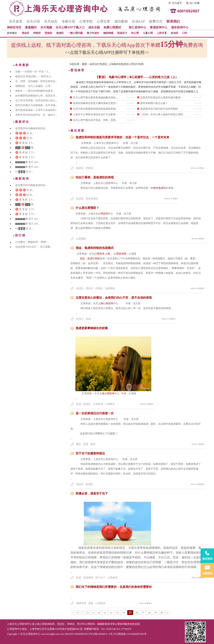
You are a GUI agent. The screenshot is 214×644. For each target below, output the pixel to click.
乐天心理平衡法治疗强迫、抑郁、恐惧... (95, 120)
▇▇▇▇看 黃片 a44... (27, 162)
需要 (91, 603)
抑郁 (97, 259)
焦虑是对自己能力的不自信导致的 (159, 109)
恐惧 (86, 444)
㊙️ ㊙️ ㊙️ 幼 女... (25, 133)
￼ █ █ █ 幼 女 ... (25, 172)
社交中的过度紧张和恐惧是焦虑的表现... (95, 109)
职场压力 (122, 33)
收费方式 (156, 21)
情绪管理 (81, 603)
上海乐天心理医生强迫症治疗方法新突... (95, 114)
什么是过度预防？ (87, 208)
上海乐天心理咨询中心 (19, 624)
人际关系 (162, 33)
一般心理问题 (75, 33)
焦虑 (90, 259)
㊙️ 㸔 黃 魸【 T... (25, 143)
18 (149, 613)
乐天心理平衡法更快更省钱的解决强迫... (95, 98)
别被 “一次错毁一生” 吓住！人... (33, 72)
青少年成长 (93, 33)
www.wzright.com (50, 634)
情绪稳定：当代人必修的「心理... (34, 86)
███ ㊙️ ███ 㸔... (25, 148)
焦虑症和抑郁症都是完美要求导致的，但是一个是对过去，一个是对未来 (122, 137)
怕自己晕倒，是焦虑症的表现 (95, 177)
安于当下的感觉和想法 (90, 453)
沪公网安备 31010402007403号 (130, 634)
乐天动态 (51, 21)
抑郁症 (37, 33)
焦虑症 (60, 33)
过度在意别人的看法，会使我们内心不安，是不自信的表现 (114, 298)
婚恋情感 (108, 33)
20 (162, 613)
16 (137, 613)
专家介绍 (68, 21)
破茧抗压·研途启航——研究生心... (34, 76)
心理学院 (86, 21)
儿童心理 (148, 33)
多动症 (175, 33)
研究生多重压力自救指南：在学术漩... (36, 105)
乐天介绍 (33, 21)
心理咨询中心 (14, 629)
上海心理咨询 (106, 303)
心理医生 (110, 404)
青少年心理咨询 (86, 624)
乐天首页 (16, 21)
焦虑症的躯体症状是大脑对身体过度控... (95, 103)
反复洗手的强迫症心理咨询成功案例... (161, 98)
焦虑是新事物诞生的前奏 (92, 328)
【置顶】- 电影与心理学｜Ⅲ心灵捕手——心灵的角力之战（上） (137, 77)
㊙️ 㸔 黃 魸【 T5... (25, 152)
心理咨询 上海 (104, 254)
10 (99, 613)
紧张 (79, 444)
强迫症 (25, 33)
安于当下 (100, 578)
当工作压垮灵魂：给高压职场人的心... (36, 100)
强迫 (82, 259)
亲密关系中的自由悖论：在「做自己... (36, 115)
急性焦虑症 (159, 188)
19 (155, 613)
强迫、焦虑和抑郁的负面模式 (95, 248)
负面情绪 (110, 288)
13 (117, 613)
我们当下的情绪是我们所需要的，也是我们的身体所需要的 (114, 587)
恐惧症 (48, 33)
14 (124, 613)
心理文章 (103, 21)
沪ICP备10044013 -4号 (101, 634)
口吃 (185, 33)
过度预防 (81, 239)
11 (105, 613)
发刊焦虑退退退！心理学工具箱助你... (36, 110)
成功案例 (121, 21)
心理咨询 (103, 214)
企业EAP (138, 21)
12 (111, 613)
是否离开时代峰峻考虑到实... (31, 128)
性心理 (135, 33)
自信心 (80, 319)
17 (143, 613)
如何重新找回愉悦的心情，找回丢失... (36, 96)
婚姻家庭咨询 (105, 624)
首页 (84, 64)
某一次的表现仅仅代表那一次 (95, 413)
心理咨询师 (120, 254)
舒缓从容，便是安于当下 (92, 494)
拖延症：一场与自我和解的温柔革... (35, 91)
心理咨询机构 (47, 624)
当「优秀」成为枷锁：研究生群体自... (36, 81)
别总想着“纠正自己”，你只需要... (34, 247)
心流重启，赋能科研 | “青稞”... (32, 242)
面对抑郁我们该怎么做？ (154, 103)
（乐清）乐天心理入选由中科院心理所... (162, 114)
